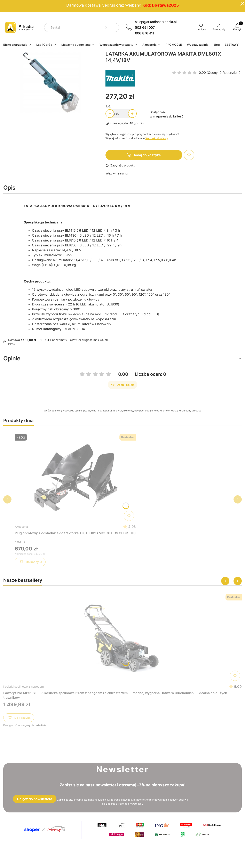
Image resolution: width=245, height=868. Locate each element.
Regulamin (100, 800)
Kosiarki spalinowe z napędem (23, 686)
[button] (114, 27)
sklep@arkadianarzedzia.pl (156, 22)
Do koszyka (30, 563)
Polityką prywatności (130, 804)
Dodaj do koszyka (147, 155)
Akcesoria (21, 527)
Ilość (109, 106)
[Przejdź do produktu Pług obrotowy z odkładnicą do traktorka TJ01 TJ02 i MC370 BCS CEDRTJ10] (75, 477)
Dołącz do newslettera (35, 799)
